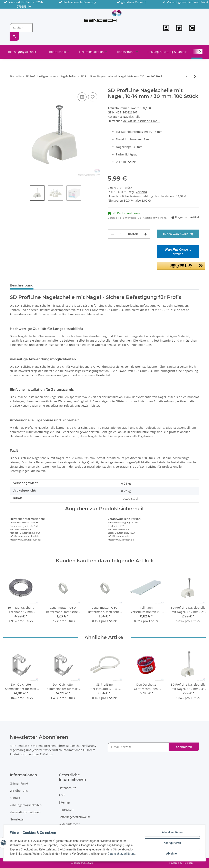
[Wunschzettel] (179, 28)
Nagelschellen (133, 117)
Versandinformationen (25, 812)
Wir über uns (19, 791)
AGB (62, 795)
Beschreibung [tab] (22, 285)
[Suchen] (21, 28)
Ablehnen (172, 854)
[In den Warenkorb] (178, 234)
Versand (141, 192)
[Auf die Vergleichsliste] (82, 97)
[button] (166, 28)
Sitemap (64, 802)
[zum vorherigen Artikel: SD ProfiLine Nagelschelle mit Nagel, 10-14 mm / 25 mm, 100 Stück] (187, 76)
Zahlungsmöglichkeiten (26, 805)
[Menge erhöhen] (146, 234)
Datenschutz (67, 788)
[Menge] (121, 234)
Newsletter (17, 819)
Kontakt (15, 798)
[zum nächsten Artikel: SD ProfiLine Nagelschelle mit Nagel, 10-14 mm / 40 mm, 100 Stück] (195, 76)
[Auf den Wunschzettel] (93, 97)
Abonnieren (184, 747)
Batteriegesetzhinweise (75, 817)
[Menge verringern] (112, 234)
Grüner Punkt (19, 783)
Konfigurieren (172, 843)
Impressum (67, 810)
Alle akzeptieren (172, 832)
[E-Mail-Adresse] (138, 747)
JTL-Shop (188, 863)
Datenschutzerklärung (81, 746)
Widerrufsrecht (69, 824)
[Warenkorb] (192, 28)
